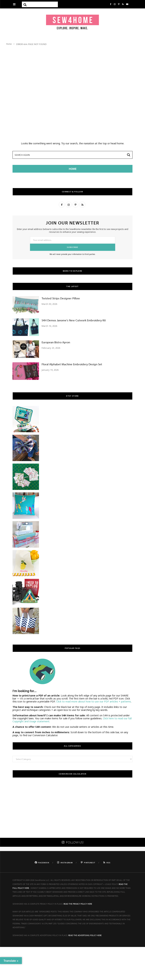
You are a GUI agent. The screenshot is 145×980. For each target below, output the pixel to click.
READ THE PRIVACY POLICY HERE (78, 904)
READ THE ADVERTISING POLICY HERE (85, 935)
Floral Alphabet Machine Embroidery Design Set (72, 364)
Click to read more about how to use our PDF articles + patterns (94, 701)
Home (9, 44)
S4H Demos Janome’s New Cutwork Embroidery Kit (74, 320)
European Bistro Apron (56, 342)
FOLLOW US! (72, 842)
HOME (73, 169)
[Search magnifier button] (25, 5)
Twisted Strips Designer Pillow (61, 298)
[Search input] (43, 5)
